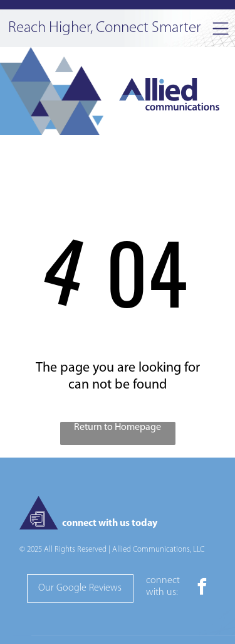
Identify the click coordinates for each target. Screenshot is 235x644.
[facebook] (202, 588)
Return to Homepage (118, 427)
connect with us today (110, 523)
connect (163, 581)
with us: (162, 593)
